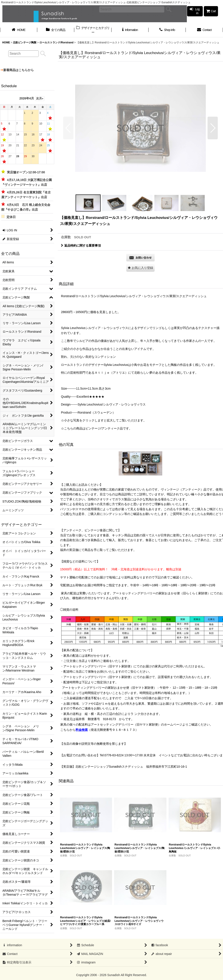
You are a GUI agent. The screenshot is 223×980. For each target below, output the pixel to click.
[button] (68, 128)
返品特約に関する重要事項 (81, 245)
